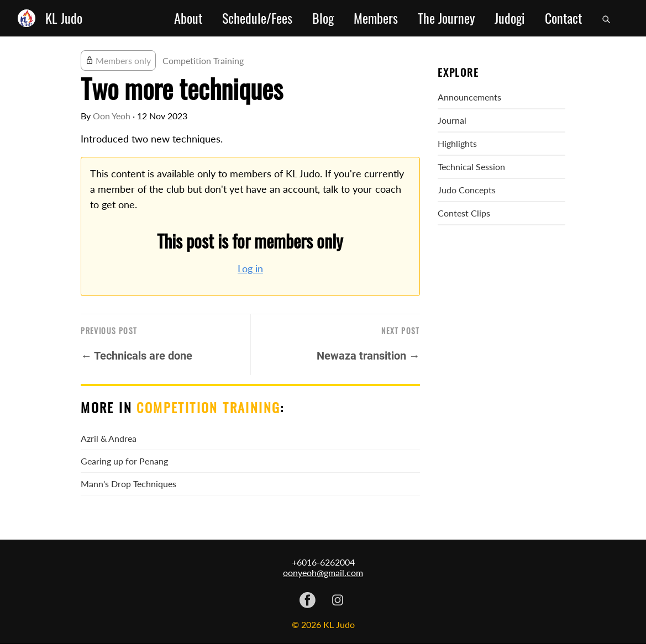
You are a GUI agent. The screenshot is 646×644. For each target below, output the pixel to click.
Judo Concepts (467, 190)
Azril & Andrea (109, 438)
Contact (563, 18)
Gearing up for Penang (124, 461)
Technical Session (471, 167)
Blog (323, 18)
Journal (452, 120)
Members (376, 18)
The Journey (446, 18)
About (188, 18)
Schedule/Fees (257, 18)
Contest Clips (464, 213)
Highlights (457, 143)
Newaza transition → (368, 356)
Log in (250, 269)
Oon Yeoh (112, 116)
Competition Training (203, 60)
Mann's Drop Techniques (128, 484)
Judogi (510, 18)
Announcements (469, 97)
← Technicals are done (136, 356)
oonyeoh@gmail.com (323, 572)
